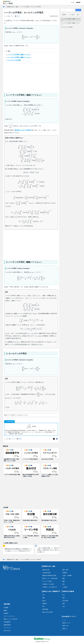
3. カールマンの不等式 (14, 60)
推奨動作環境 (7, 625)
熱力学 (44, 601)
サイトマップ (7, 628)
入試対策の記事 (46, 573)
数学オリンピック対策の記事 (50, 578)
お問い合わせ (7, 631)
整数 (63, 578)
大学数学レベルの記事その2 (50, 587)
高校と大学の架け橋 (47, 612)
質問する (65, 629)
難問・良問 (65, 570)
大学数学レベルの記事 (48, 584)
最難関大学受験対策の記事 (49, 575)
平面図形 (65, 573)
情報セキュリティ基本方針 (10, 619)
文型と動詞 (65, 601)
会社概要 (6, 607)
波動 (43, 598)
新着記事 (78, 2)
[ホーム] (4, 7)
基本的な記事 (46, 570)
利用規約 (6, 613)
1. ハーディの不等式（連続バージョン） (19, 55)
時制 (63, 603)
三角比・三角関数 (67, 575)
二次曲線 (65, 587)
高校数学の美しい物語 (12, 7)
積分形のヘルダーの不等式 (23, 130)
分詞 (63, 606)
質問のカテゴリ (66, 623)
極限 (63, 581)
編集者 (5, 610)
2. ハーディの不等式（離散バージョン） (19, 57)
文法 (63, 595)
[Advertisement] (31, 77)
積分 (63, 584)
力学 (43, 595)
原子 (43, 606)
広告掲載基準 (7, 622)
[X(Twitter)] (54, 439)
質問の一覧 (65, 626)
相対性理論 (45, 609)
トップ (73, 2)
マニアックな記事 (47, 581)
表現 (63, 598)
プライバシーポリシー (9, 616)
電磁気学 (45, 603)
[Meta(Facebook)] (57, 439)
